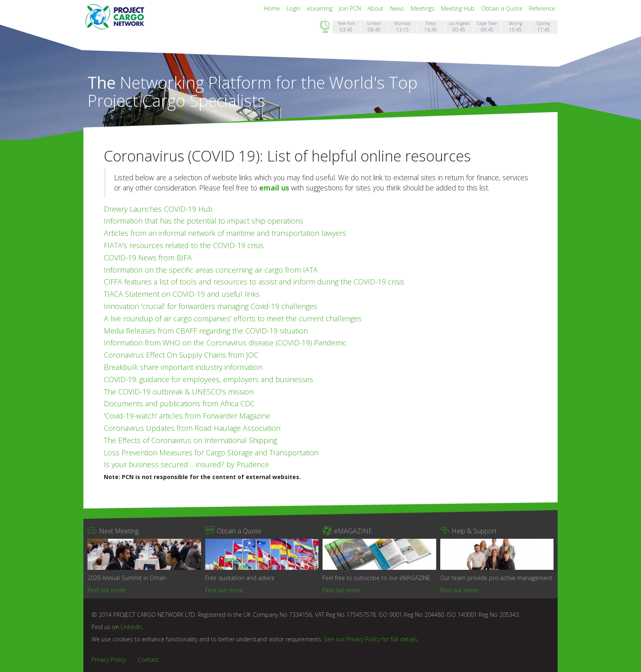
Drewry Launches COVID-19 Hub (158, 209)
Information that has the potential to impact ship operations (204, 221)
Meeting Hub (459, 8)
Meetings (424, 8)
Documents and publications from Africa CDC (179, 403)
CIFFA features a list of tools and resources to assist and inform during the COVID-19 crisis (254, 282)
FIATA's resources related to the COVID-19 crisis (184, 245)
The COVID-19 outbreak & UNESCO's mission (179, 392)
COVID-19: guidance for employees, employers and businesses (208, 379)
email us (274, 188)
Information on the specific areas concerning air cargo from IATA (211, 270)
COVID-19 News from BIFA (148, 258)
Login (294, 8)
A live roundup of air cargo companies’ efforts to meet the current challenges (233, 318)
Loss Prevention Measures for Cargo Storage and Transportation (211, 452)
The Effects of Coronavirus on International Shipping (191, 440)
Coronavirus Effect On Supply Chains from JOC (181, 355)
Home (273, 8)
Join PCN (351, 8)
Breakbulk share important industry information (183, 367)
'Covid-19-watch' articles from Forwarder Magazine (187, 416)
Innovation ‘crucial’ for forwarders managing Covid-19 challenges (211, 306)
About (376, 8)
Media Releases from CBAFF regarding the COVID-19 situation (206, 331)
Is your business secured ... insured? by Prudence (186, 464)
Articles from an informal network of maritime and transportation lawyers (225, 233)
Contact (148, 660)
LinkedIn (131, 627)
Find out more (106, 590)
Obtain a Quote (503, 8)
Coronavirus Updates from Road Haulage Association (192, 428)
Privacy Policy (109, 660)
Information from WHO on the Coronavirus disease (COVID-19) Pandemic (225, 343)
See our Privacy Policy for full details (371, 639)
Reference (542, 8)
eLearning (320, 8)
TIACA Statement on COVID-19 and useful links (182, 294)
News (398, 8)
